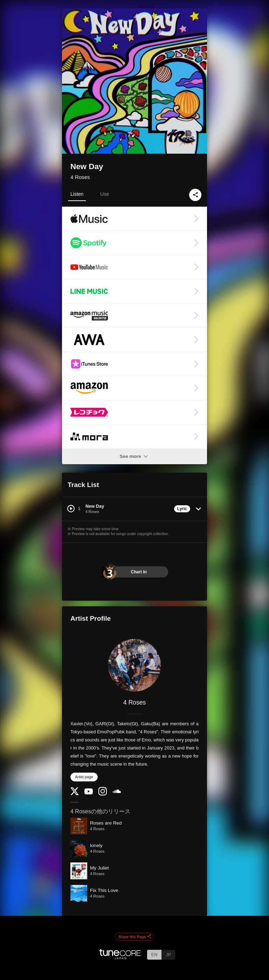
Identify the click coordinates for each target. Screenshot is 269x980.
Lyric (182, 509)
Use (105, 194)
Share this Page (134, 937)
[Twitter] (75, 794)
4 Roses (80, 177)
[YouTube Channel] (89, 793)
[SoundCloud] (117, 791)
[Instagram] (103, 794)
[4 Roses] (134, 665)
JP (168, 955)
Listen (77, 194)
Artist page (84, 777)
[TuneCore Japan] (120, 957)
